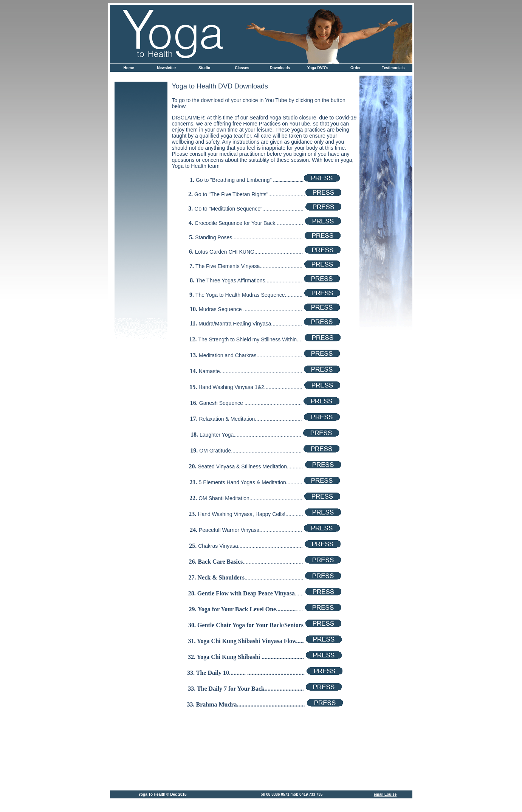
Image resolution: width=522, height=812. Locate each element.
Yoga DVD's (318, 68)
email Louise (385, 794)
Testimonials (393, 68)
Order (355, 68)
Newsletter (167, 68)
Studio (204, 68)
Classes (242, 68)
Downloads (280, 68)
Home (129, 68)
